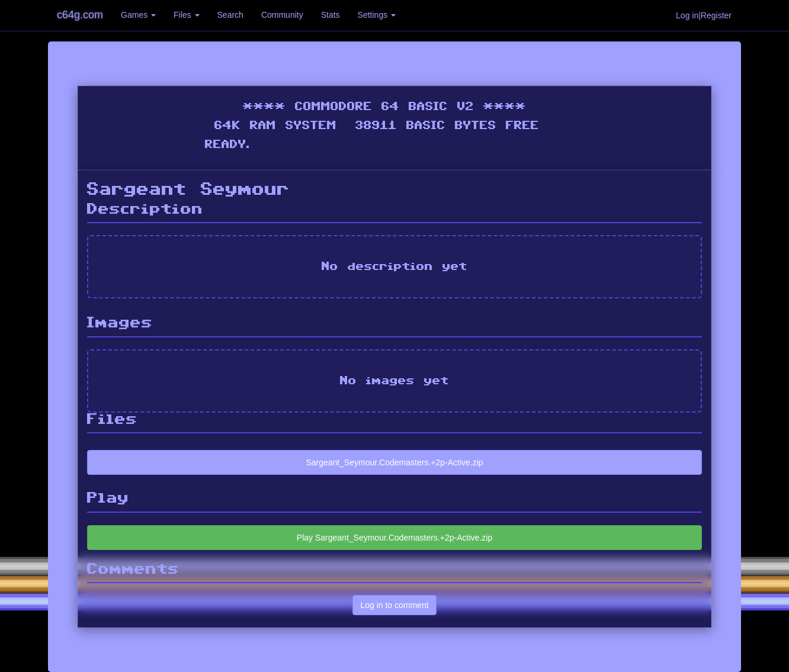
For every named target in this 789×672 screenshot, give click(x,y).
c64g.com (80, 15)
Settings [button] (377, 15)
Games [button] (138, 15)
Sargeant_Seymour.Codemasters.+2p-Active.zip (394, 462)
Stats (331, 15)
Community (282, 15)
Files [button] (186, 15)
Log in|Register (704, 15)
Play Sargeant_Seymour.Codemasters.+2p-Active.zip (394, 538)
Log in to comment (394, 605)
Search (230, 15)
